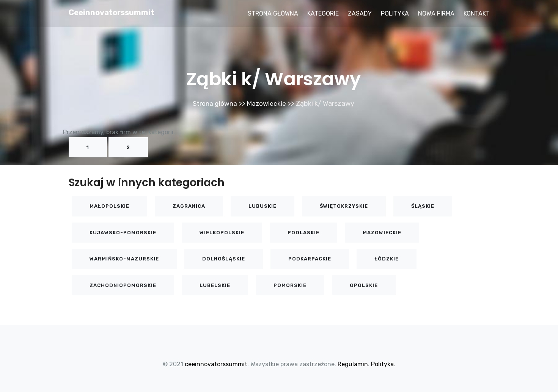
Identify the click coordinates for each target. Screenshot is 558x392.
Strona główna (273, 13)
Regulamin (353, 364)
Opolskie (364, 285)
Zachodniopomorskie (123, 285)
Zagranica (189, 206)
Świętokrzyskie (344, 206)
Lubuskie (262, 206)
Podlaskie (303, 233)
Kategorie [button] (323, 13)
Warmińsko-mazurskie (124, 259)
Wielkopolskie (222, 233)
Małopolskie (109, 206)
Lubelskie (215, 285)
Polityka (395, 13)
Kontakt (477, 13)
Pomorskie (290, 285)
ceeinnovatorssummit (112, 13)
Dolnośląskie (224, 259)
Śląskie (423, 206)
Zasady (360, 13)
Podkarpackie (310, 259)
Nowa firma (436, 13)
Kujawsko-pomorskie (123, 233)
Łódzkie (387, 259)
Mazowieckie (267, 103)
